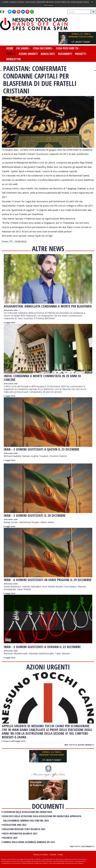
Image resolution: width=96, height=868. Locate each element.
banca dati (48, 54)
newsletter (13, 59)
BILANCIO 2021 (10, 838)
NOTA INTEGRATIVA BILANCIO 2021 (20, 833)
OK (92, 2)
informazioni (49, 5)
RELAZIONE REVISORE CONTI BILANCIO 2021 (24, 829)
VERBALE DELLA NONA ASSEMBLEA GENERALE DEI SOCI (29, 842)
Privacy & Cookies (41, 855)
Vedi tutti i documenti (82, 846)
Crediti (60, 855)
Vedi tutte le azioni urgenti (79, 745)
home (10, 48)
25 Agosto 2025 (9, 741)
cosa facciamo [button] (43, 48)
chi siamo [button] (23, 48)
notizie (11, 54)
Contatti (53, 855)
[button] (4, 12)
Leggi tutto (10, 322)
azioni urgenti (28, 54)
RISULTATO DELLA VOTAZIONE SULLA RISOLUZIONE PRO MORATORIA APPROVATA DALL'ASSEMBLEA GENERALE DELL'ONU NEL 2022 (42, 818)
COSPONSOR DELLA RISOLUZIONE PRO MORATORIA (28, 812)
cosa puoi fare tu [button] (68, 48)
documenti (65, 54)
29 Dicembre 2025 (11, 453)
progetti (81, 54)
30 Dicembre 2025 (11, 310)
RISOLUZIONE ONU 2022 (15, 825)
